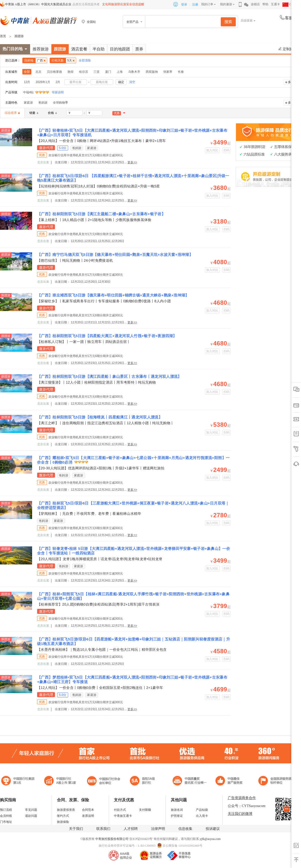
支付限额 (145, 810)
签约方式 (63, 816)
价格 (52, 113)
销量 (34, 113)
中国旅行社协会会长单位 (104, 781)
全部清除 (85, 60)
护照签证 (177, 816)
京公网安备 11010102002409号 (182, 846)
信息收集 (185, 829)
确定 (121, 82)
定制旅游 (288, 49)
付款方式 (120, 810)
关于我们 (76, 829)
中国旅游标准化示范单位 (230, 781)
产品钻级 (202, 810)
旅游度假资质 (66, 810)
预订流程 (6, 810)
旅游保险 (63, 822)
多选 (291, 82)
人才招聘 (131, 829)
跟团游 (19, 36)
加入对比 (212, 150)
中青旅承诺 (277, 781)
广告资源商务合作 (242, 798)
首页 (3, 36)
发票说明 (88, 816)
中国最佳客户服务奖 (190, 781)
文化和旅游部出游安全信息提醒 (123, 4)
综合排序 (12, 113)
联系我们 (103, 829)
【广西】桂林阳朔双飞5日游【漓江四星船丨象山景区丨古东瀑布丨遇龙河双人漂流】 (109, 376)
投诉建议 (213, 829)
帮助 (265, 4)
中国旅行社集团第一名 (19, 781)
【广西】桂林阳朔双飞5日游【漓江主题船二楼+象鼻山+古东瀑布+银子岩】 (101, 214)
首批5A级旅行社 (60, 781)
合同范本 (88, 810)
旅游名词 (177, 810)
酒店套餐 (79, 49)
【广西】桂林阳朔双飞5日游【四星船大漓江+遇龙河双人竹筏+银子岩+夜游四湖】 (107, 336)
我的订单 (207, 4)
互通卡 (275, 4)
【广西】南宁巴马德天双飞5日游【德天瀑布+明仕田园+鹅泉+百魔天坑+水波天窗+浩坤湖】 (115, 255)
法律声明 (158, 829)
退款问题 (31, 816)
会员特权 (6, 816)
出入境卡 (202, 816)
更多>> (132, 162)
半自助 (99, 49)
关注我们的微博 (240, 814)
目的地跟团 (120, 49)
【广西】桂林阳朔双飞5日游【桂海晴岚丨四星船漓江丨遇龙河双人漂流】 (100, 417)
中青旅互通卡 (123, 816)
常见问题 (31, 810)
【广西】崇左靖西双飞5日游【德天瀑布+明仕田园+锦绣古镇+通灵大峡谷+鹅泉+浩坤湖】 (113, 295)
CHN (289, 4)
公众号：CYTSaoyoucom (247, 806)
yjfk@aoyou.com (210, 839)
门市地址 (6, 822)
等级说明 (55, 92)
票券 (139, 49)
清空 (132, 82)
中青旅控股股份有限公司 (112, 839)
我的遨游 (226, 4)
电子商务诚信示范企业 (145, 781)
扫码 (227, 150)
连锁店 (255, 4)
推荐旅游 (41, 49)
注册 (195, 5)
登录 (184, 5)
